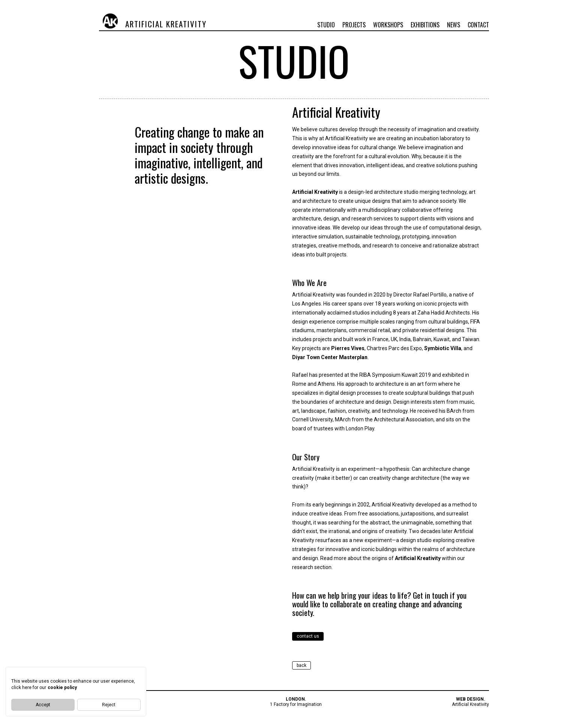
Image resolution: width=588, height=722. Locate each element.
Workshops (388, 25)
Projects (354, 25)
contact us (308, 636)
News (454, 25)
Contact (478, 25)
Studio (326, 25)
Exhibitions (425, 25)
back (301, 665)
